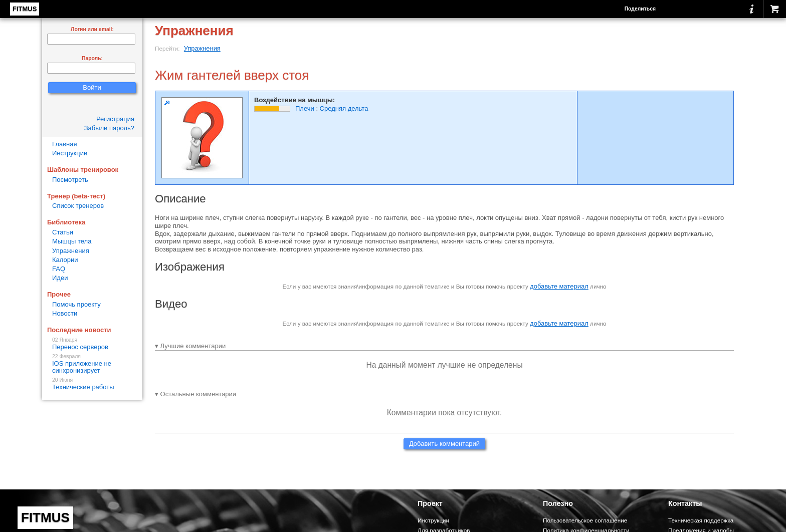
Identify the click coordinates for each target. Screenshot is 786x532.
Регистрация (115, 119)
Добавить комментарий (444, 444)
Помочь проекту (76, 304)
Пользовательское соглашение (585, 520)
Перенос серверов (92, 344)
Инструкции (70, 153)
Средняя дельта (344, 108)
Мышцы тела (72, 241)
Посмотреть (70, 180)
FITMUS (25, 9)
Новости (65, 313)
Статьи (63, 232)
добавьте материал (559, 286)
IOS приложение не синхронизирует (92, 364)
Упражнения (202, 48)
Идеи (60, 278)
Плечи (305, 108)
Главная (64, 144)
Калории (65, 260)
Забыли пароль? (109, 128)
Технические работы (92, 384)
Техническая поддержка (701, 520)
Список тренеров (78, 206)
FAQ (59, 269)
